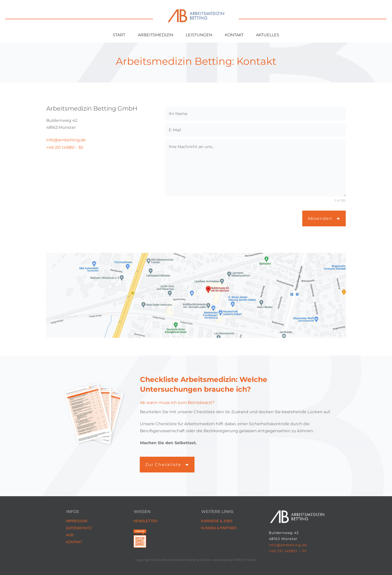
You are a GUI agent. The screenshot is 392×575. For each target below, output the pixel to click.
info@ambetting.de (288, 545)
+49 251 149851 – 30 (288, 551)
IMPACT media (245, 560)
